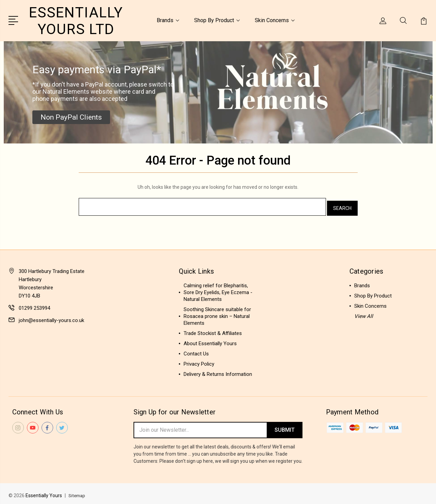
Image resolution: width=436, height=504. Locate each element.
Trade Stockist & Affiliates (213, 330)
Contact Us (196, 350)
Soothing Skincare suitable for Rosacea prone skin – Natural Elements (217, 312)
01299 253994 (34, 304)
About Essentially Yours (210, 340)
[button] (71, 116)
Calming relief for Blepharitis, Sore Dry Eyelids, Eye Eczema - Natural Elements (218, 289)
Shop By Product (217, 20)
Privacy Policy (199, 360)
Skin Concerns (275, 20)
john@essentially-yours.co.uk (51, 317)
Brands (168, 20)
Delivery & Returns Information (218, 370)
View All (364, 312)
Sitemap (78, 492)
